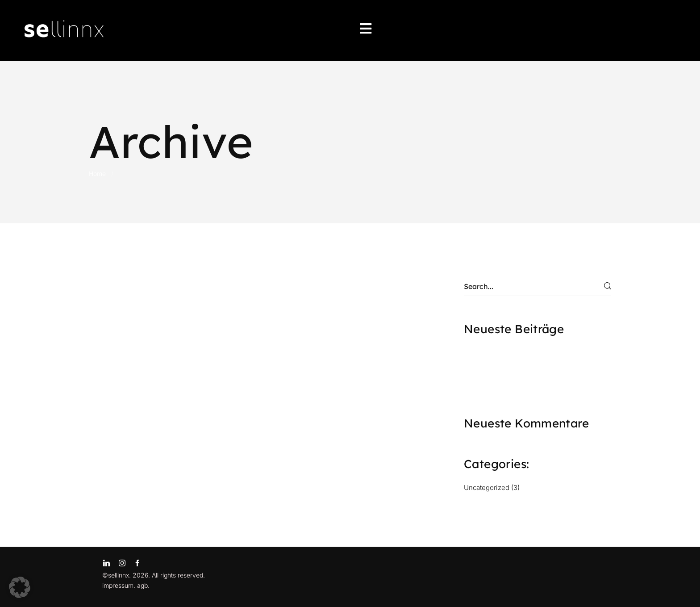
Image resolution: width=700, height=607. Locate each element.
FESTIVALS (487, 355)
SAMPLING (487, 383)
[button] (20, 587)
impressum (118, 585)
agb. (143, 585)
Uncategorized (487, 488)
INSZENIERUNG (497, 369)
